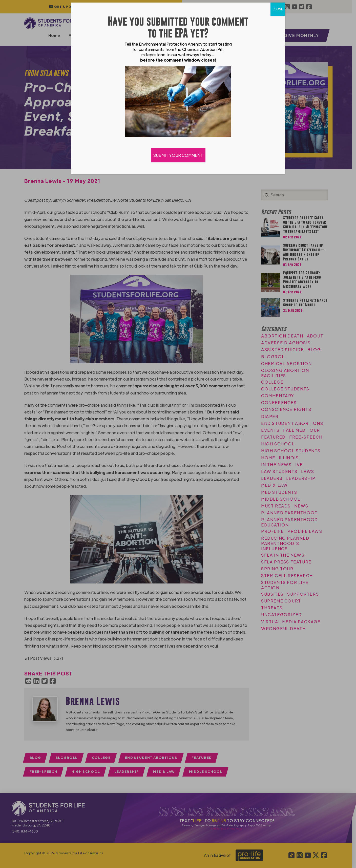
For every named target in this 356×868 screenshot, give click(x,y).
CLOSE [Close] (278, 9)
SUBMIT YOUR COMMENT (178, 155)
